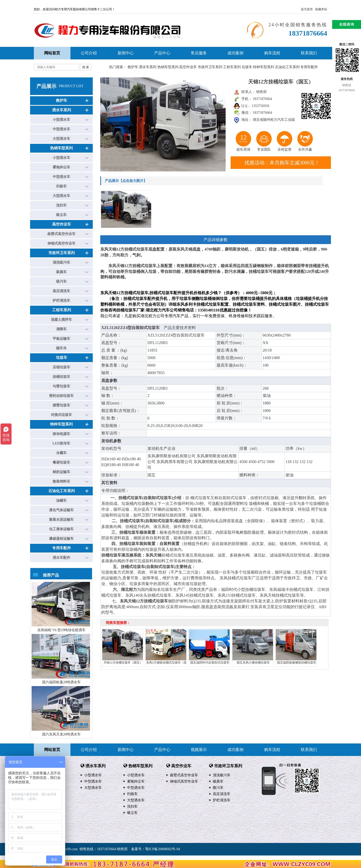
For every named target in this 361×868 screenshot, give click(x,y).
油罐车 (61, 501)
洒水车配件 (61, 558)
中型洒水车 (61, 129)
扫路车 (61, 186)
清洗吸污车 (61, 262)
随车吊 (61, 348)
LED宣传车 (62, 443)
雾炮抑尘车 (61, 167)
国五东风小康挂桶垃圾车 (253, 663)
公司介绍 (89, 53)
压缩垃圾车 (61, 367)
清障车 (61, 329)
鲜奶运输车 (61, 472)
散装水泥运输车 (61, 520)
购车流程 (272, 53)
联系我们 (309, 53)
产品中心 (162, 53)
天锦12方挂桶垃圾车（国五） (123, 663)
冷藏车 (61, 453)
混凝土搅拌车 (61, 320)
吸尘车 (61, 215)
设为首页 (307, 9)
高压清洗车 (61, 291)
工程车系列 (232, 67)
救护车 (133, 67)
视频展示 (199, 750)
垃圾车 (247, 67)
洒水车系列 (148, 67)
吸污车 (61, 282)
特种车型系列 (263, 67)
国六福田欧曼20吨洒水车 (61, 682)
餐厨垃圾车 (61, 462)
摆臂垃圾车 (61, 405)
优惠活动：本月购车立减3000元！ (282, 163)
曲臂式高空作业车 (61, 234)
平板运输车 (61, 339)
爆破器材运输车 (61, 539)
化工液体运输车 (61, 529)
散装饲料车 (61, 481)
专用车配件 (309, 67)
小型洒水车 (61, 120)
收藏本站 (321, 9)
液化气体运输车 (61, 510)
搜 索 (86, 67)
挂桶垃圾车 (61, 377)
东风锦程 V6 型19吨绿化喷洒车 (61, 630)
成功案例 (235, 53)
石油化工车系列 (287, 67)
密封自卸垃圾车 (61, 396)
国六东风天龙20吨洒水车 (61, 734)
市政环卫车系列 (210, 67)
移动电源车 (61, 434)
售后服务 (199, 53)
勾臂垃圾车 (61, 386)
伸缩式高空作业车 (61, 243)
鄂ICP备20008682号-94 (162, 849)
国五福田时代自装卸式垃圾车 (210, 663)
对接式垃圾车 (61, 415)
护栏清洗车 (61, 301)
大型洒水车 (61, 139)
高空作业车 (188, 67)
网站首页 (52, 750)
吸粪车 (61, 272)
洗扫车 (61, 205)
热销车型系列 (168, 67)
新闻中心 (126, 53)
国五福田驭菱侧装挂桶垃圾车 (297, 663)
